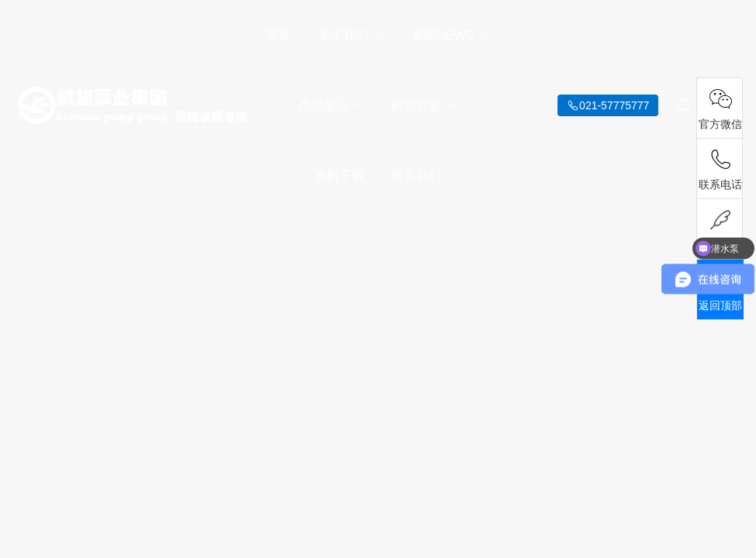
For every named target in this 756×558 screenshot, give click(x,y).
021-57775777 (614, 105)
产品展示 (331, 106)
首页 (278, 34)
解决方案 (425, 106)
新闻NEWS (451, 35)
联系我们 (416, 176)
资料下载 (340, 176)
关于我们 (352, 35)
